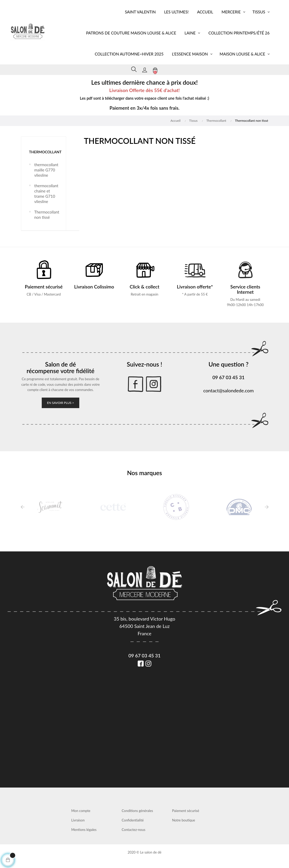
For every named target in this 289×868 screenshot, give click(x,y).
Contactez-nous (134, 830)
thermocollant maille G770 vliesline (46, 170)
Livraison (78, 820)
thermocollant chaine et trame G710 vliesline (46, 194)
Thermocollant (45, 152)
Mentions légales (84, 830)
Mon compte (81, 811)
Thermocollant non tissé (46, 215)
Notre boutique (184, 820)
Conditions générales (137, 811)
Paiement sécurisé (186, 811)
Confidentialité (133, 820)
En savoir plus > (61, 403)
